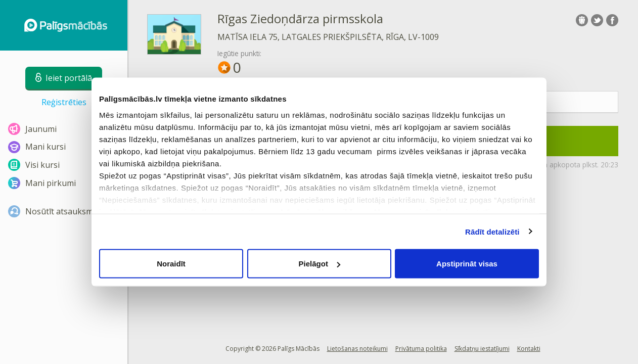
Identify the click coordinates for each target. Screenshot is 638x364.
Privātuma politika (421, 349)
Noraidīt (171, 264)
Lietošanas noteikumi (357, 349)
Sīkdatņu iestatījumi (482, 349)
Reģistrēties (64, 102)
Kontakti (529, 349)
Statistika (529, 102)
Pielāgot (320, 264)
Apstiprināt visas (467, 264)
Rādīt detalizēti (492, 231)
